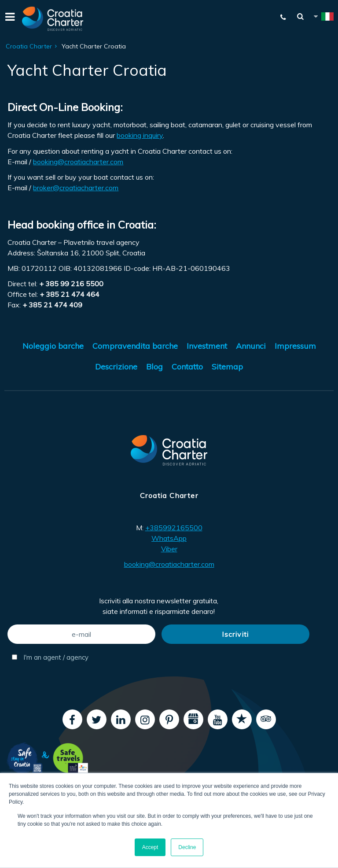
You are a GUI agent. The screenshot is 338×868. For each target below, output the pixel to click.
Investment (207, 346)
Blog (154, 367)
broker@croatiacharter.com (76, 188)
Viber (169, 549)
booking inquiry (140, 135)
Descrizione (116, 367)
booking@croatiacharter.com (78, 162)
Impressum (295, 346)
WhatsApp (169, 538)
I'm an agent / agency (50, 657)
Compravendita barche (135, 346)
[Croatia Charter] (53, 19)
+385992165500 (174, 528)
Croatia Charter (29, 46)
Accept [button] (150, 847)
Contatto (187, 367)
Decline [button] (187, 847)
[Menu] (9, 19)
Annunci (251, 346)
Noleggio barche (53, 346)
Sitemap (227, 367)
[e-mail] (81, 634)
